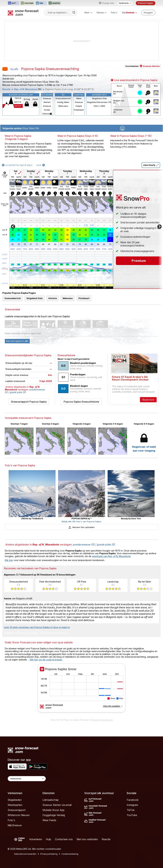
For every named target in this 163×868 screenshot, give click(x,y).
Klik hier (9, 560)
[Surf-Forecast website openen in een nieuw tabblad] (13, 3)
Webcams (63, 106)
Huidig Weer (63, 102)
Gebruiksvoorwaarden (25, 854)
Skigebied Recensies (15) (99, 102)
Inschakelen (143, 66)
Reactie (106, 839)
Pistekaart (79, 110)
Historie (47, 114)
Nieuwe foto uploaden (81, 527)
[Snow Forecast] (23, 13)
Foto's (114, 12)
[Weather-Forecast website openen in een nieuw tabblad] (55, 3)
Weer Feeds (49, 820)
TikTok (131, 810)
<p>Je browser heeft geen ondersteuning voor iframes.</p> (81, 690)
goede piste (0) (18, 392)
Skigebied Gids (99, 98)
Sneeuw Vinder (47, 108)
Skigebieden (15, 800)
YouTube (132, 815)
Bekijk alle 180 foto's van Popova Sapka (81, 521)
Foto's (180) (99, 106)
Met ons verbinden (87, 839)
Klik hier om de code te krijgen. (46, 660)
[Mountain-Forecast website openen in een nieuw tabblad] (27, 3)
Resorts (6, 89)
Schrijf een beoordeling (53, 633)
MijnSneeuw (15, 825)
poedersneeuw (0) (84, 545)
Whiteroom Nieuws (19, 815)
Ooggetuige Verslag (54, 815)
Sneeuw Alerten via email (57, 805)
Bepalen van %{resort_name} (21, 633)
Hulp (48, 839)
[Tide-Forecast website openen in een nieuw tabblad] (41, 3)
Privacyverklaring (49, 854)
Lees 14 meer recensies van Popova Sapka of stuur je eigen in (37, 627)
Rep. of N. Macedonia (26, 89)
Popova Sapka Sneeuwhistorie (81, 402)
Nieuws (102, 13)
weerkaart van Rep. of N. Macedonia (111, 556)
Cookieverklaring (70, 854)
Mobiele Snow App (53, 810)
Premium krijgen (146, 3)
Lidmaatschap (51, 800)
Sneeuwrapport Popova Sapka (29, 402)
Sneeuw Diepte (79, 104)
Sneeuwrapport (17, 810)
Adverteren (36, 839)
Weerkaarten (15, 805)
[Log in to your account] (148, 13)
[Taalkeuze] (125, 3)
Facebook (133, 800)
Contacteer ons (64, 839)
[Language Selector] (27, 779)
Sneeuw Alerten (47, 100)
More (5, 206)
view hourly (151, 165)
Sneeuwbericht (63, 98)
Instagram (132, 805)
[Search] (74, 13)
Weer (88, 13)
